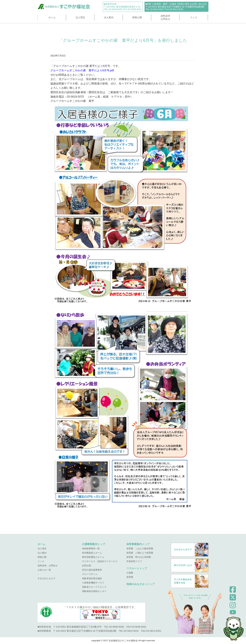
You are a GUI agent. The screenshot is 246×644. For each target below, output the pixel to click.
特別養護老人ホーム (92, 553)
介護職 (130, 573)
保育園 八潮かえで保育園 (140, 553)
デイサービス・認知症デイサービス (100, 561)
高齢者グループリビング (94, 587)
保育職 (130, 577)
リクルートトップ (137, 568)
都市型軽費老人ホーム (93, 557)
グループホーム (90, 574)
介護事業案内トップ (94, 544)
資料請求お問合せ (165, 17)
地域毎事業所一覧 (91, 549)
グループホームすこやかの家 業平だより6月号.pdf (82, 70)
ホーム (52, 17)
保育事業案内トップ (138, 544)
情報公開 (137, 17)
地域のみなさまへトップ (141, 584)
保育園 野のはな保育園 (139, 557)
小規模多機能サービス (93, 583)
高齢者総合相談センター (94, 591)
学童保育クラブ (134, 561)
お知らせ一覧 (44, 570)
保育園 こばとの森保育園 (140, 549)
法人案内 (109, 17)
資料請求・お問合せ (48, 566)
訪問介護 (86, 566)
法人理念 (80, 17)
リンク (194, 17)
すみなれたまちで (46, 578)
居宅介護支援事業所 (92, 570)
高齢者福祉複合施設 (92, 578)
